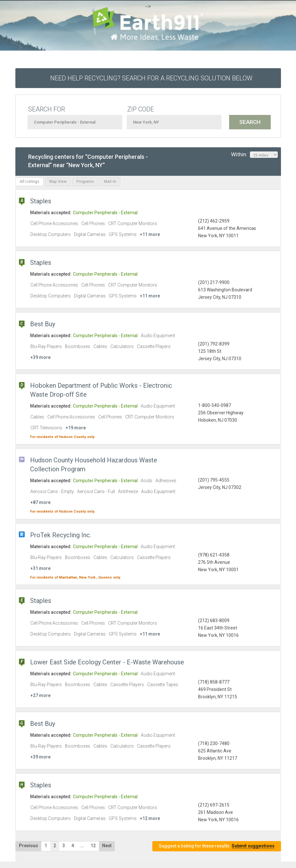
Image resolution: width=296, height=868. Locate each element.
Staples (41, 201)
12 (93, 846)
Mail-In (110, 182)
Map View (58, 182)
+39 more (40, 357)
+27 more (40, 695)
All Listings (29, 182)
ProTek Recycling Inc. (61, 535)
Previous (28, 846)
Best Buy (43, 324)
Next (107, 846)
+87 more (40, 502)
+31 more (40, 568)
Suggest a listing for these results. (217, 846)
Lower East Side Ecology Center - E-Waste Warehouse (107, 662)
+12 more (150, 818)
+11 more (150, 234)
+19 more (76, 428)
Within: (254, 155)
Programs (85, 182)
